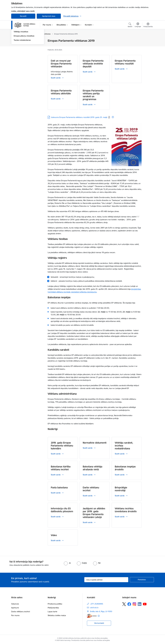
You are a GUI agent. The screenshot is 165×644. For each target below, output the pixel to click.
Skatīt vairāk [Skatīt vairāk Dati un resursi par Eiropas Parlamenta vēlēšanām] (56, 78)
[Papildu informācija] (113, 117)
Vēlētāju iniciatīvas (21, 58)
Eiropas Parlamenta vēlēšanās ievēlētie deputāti (93, 64)
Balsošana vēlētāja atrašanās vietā (92, 468)
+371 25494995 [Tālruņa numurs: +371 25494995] (97, 604)
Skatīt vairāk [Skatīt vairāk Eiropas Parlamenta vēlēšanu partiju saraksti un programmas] (88, 105)
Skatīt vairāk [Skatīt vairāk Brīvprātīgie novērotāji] (120, 496)
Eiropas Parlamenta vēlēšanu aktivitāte (61, 92)
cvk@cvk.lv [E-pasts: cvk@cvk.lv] (94, 608)
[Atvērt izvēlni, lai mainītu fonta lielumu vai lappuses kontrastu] (148, 25)
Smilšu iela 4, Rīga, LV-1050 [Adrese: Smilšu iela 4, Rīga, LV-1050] (101, 611)
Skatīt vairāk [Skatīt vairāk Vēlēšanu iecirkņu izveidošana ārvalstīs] (120, 517)
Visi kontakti (99, 623)
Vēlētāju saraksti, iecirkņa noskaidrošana (124, 446)
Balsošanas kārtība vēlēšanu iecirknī (61, 468)
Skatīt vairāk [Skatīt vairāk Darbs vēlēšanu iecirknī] (88, 496)
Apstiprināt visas (49, 16)
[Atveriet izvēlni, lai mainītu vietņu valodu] (138, 25)
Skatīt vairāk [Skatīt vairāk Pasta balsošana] (56, 493)
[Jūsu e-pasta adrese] (106, 580)
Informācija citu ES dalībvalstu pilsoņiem (62, 510)
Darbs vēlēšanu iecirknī (91, 489)
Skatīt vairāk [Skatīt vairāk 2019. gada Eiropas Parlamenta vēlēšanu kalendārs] (56, 454)
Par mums (15, 615)
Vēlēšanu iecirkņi (20, 41)
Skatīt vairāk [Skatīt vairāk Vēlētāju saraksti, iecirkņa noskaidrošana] (120, 454)
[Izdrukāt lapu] (148, 40)
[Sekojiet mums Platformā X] (124, 604)
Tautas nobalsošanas (22, 66)
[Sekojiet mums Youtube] (145, 604)
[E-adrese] (92, 616)
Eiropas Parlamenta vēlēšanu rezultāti (125, 62)
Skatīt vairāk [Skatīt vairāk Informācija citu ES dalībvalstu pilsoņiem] (56, 517)
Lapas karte (52, 612)
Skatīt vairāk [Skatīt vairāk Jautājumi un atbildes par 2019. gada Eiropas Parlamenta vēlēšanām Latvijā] (88, 522)
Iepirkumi (15, 608)
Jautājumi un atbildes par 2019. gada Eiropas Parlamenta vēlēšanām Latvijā (94, 513)
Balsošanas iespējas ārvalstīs (125, 468)
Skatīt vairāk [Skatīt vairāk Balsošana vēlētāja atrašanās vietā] (88, 475)
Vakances (15, 604)
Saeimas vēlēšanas (21, 45)
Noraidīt (23, 16)
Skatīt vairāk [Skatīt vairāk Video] (56, 540)
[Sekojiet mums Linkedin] (140, 604)
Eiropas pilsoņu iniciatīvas (24, 62)
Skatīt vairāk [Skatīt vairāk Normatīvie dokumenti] (88, 448)
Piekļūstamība (53, 608)
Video (54, 535)
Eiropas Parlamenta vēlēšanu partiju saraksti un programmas (93, 95)
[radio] (67, 563)
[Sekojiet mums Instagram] (134, 604)
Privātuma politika (55, 604)
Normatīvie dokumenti (95, 443)
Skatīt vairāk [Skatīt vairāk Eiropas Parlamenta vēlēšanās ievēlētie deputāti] (88, 72)
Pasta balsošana (59, 488)
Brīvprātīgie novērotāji (121, 489)
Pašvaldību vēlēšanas (22, 49)
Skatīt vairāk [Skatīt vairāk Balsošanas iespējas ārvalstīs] (120, 475)
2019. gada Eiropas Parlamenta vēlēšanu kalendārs (62, 446)
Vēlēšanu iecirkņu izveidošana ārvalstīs (126, 510)
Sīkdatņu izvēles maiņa (57, 615)
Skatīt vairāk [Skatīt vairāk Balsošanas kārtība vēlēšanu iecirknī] (56, 475)
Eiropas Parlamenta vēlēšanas (26, 53)
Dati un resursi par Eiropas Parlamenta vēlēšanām (61, 64)
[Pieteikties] (142, 580)
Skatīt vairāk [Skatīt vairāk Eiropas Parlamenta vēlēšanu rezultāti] (120, 69)
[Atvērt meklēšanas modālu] (130, 25)
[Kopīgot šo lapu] (148, 46)
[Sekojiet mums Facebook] (129, 604)
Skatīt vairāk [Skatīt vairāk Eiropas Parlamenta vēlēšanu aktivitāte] (56, 99)
